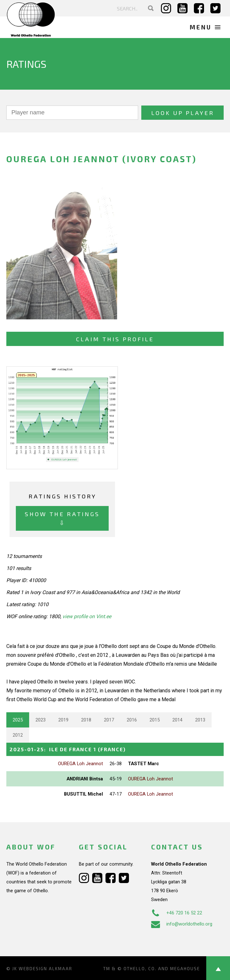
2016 (132, 720)
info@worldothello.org (182, 924)
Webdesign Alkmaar (45, 969)
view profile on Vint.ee (87, 616)
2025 (18, 720)
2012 (18, 735)
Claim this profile (115, 339)
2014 (177, 720)
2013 (200, 720)
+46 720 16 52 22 (177, 913)
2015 (155, 720)
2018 (86, 720)
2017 (109, 720)
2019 (63, 720)
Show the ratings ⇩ (62, 518)
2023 (41, 720)
